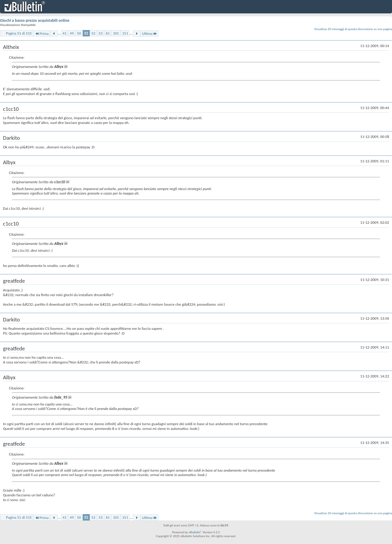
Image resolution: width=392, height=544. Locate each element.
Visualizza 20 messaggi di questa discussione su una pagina (353, 29)
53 (101, 33)
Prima (42, 34)
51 (86, 33)
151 (125, 33)
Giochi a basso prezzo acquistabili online (35, 20)
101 (116, 33)
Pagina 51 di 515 (19, 33)
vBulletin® (195, 532)
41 (64, 33)
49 (72, 33)
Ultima (150, 34)
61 (108, 33)
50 (79, 33)
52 (93, 33)
